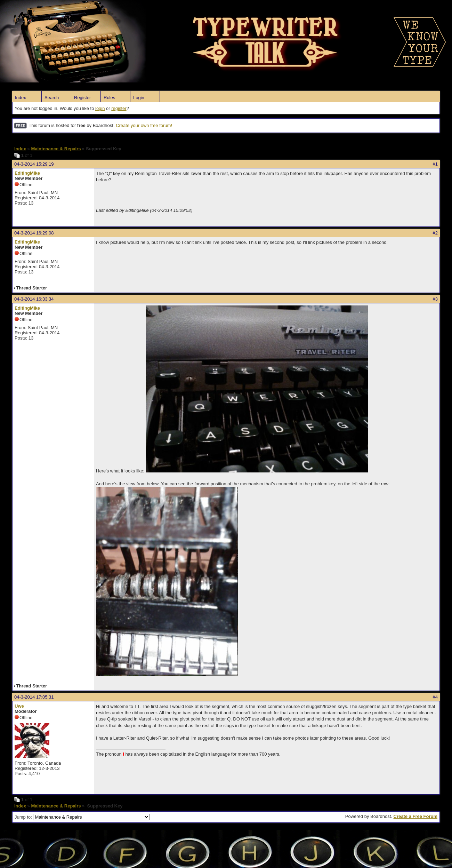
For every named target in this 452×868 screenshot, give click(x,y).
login (100, 108)
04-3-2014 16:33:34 (34, 299)
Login (139, 98)
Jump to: (82, 817)
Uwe (19, 706)
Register (82, 98)
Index (21, 98)
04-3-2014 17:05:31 (34, 697)
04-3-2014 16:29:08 (34, 233)
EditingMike (27, 173)
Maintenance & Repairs (56, 149)
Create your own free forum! (144, 126)
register (119, 108)
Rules (109, 98)
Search (52, 98)
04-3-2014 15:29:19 (34, 164)
